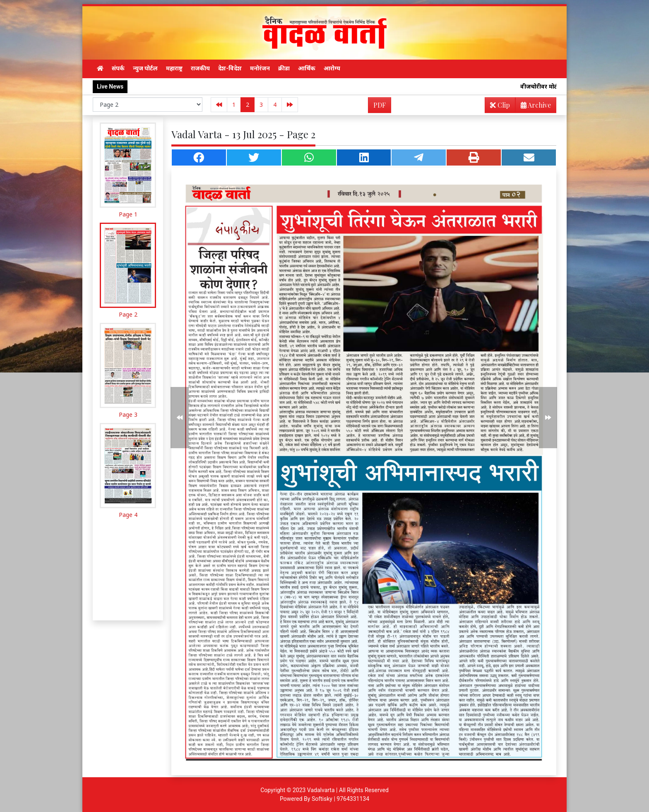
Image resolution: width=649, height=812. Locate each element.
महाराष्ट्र (174, 68)
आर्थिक (307, 68)
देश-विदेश (230, 68)
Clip (500, 105)
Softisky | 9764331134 (340, 799)
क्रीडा (284, 68)
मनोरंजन (260, 68)
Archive (533, 107)
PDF (380, 105)
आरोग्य (332, 68)
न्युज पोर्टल (145, 68)
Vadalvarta (321, 790)
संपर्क (118, 68)
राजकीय (200, 68)
